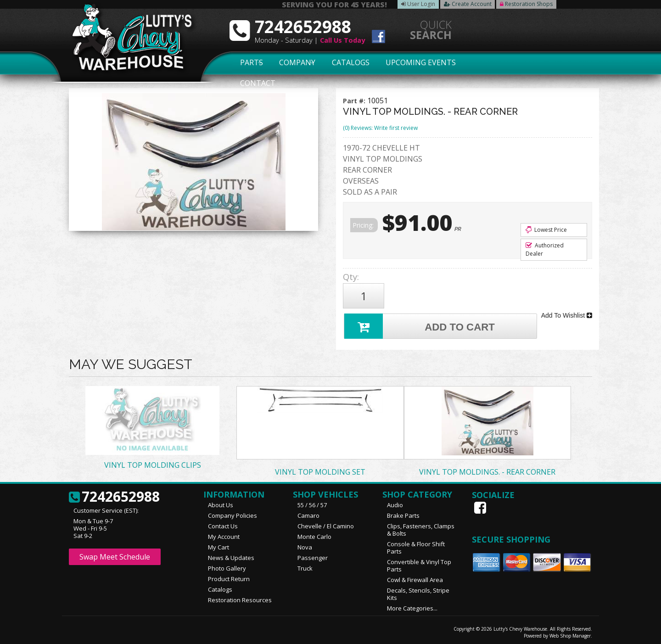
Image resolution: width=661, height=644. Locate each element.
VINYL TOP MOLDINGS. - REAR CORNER (487, 470)
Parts (246, 63)
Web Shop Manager (570, 633)
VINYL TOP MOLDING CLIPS (153, 463)
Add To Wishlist (567, 314)
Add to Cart (420, 323)
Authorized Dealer (545, 249)
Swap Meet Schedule (115, 554)
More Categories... (412, 606)
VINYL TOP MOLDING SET (320, 470)
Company (295, 63)
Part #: (355, 101)
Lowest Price (546, 230)
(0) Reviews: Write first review (380, 128)
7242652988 (114, 495)
